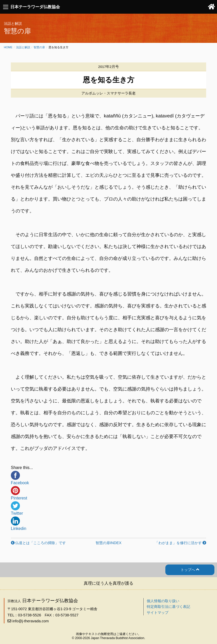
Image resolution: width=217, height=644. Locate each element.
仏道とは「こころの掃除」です (41, 543)
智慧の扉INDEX (109, 543)
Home (8, 47)
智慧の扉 (39, 47)
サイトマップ (158, 613)
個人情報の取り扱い (163, 601)
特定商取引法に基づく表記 (168, 607)
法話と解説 (23, 47)
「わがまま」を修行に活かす (178, 543)
